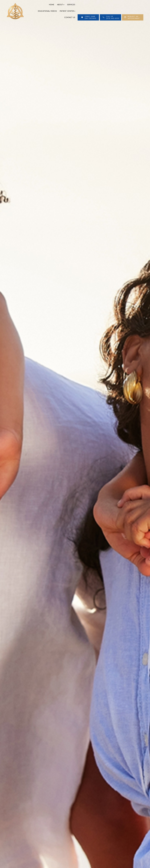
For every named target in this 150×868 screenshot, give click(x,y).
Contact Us (70, 17)
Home (52, 5)
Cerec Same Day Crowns (91, 17)
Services (71, 5)
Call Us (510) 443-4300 (113, 17)
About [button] (61, 5)
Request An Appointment (134, 17)
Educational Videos (47, 11)
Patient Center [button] (67, 11)
